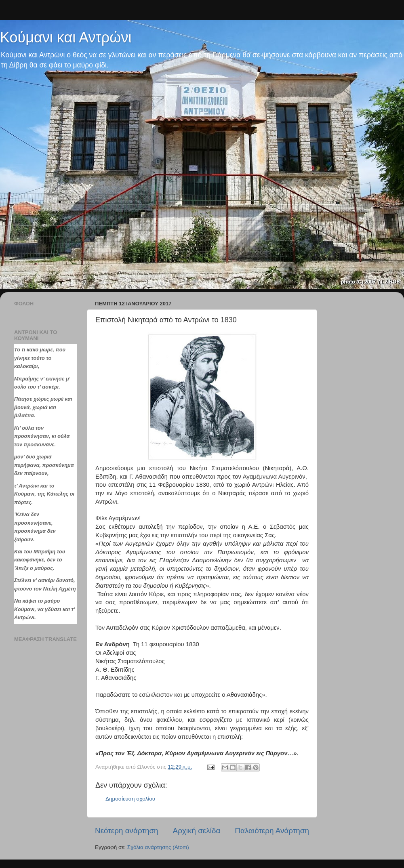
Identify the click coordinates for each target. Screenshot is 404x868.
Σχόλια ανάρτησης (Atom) (158, 847)
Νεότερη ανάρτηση (127, 831)
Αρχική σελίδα (197, 831)
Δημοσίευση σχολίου (130, 799)
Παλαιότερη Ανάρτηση (272, 831)
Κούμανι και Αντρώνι (66, 37)
